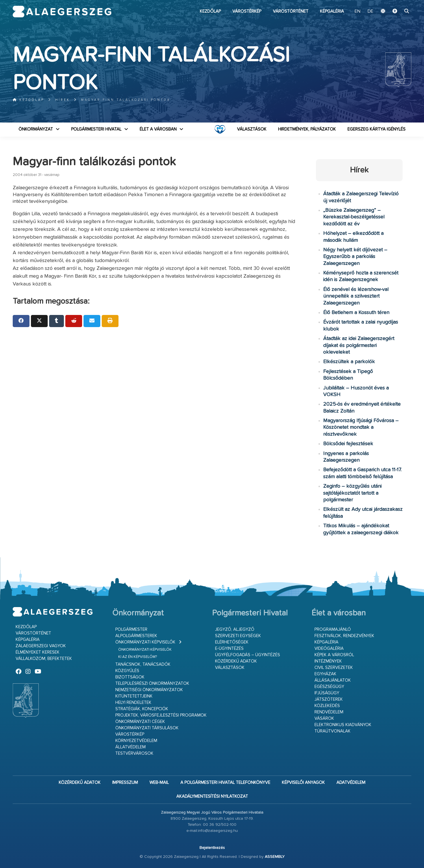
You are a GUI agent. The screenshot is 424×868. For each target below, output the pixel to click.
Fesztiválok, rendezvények (344, 636)
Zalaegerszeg (62, 12)
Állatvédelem (130, 747)
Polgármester (131, 629)
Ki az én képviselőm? (138, 657)
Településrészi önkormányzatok (152, 684)
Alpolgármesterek (136, 636)
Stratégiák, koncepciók (142, 709)
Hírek (63, 100)
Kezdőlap (210, 11)
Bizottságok (130, 677)
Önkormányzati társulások (147, 728)
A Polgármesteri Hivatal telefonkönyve (225, 783)
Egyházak (325, 674)
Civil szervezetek (334, 668)
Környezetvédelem (136, 741)
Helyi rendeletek (133, 703)
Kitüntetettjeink (134, 696)
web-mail (159, 783)
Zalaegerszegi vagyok (41, 646)
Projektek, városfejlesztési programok (161, 715)
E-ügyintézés (229, 649)
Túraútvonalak (333, 731)
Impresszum (125, 783)
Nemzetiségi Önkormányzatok (149, 690)
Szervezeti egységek (238, 636)
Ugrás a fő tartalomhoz (397, 3)
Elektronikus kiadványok (343, 725)
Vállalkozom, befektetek (44, 659)
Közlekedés (327, 706)
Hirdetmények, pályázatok (307, 129)
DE (371, 12)
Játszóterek (329, 699)
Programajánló (333, 629)
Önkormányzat (36, 129)
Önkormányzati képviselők (145, 642)
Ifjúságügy (327, 693)
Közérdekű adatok (236, 661)
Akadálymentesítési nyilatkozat (212, 796)
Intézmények (328, 661)
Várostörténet (291, 11)
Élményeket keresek (38, 652)
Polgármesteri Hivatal (96, 129)
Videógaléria (329, 649)
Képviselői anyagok (303, 783)
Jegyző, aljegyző (235, 629)
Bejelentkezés (212, 848)
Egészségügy (329, 687)
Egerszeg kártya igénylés (376, 129)
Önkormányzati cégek (140, 722)
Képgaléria (332, 11)
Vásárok (324, 718)
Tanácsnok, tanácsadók (143, 664)
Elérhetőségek (232, 642)
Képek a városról (334, 655)
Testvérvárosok (134, 753)
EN (358, 12)
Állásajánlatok (333, 680)
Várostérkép (247, 11)
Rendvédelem (329, 712)
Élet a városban (158, 129)
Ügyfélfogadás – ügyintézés (248, 655)
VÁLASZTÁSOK (252, 129)
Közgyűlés (127, 671)
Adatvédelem (351, 783)
